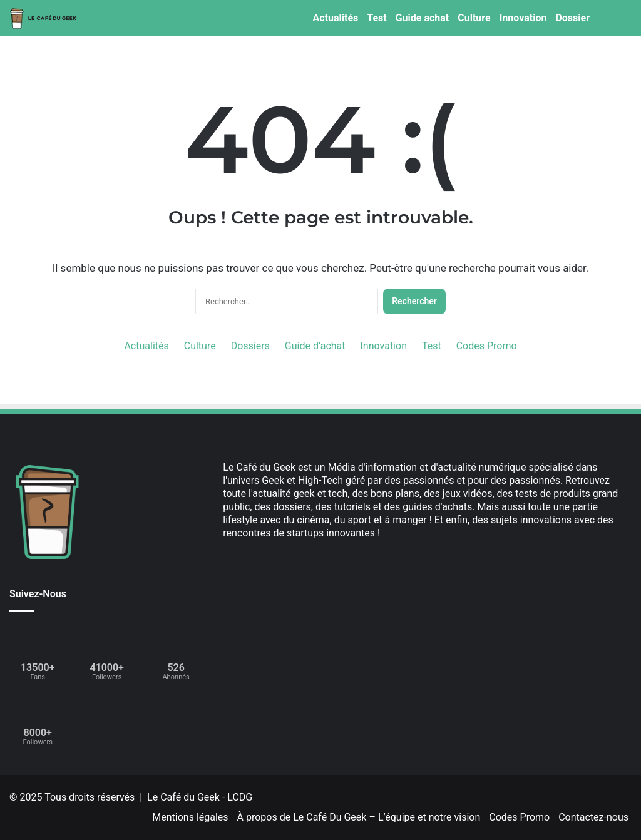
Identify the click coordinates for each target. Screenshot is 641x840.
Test (377, 18)
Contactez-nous (593, 817)
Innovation (523, 18)
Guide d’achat (315, 346)
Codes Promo (487, 346)
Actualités (335, 18)
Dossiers (250, 346)
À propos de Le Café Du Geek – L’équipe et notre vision (359, 817)
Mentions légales (190, 817)
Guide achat (423, 18)
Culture (474, 18)
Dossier (572, 18)
